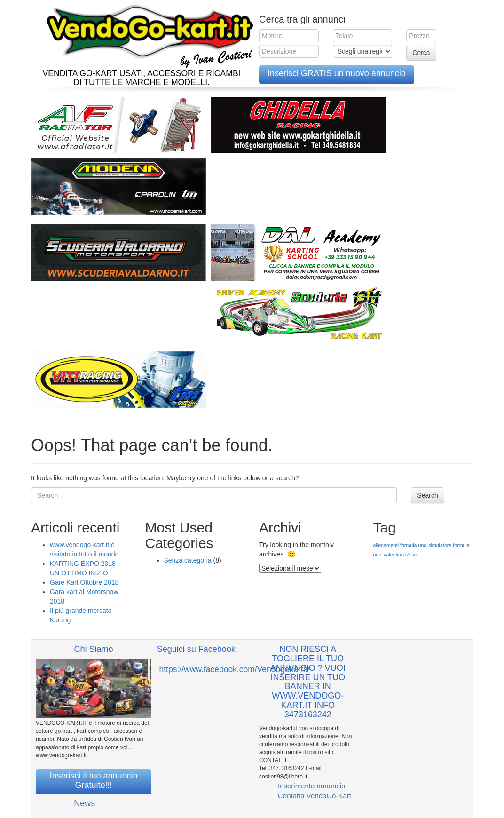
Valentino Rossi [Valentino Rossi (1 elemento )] (400, 555)
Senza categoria (188, 560)
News (84, 803)
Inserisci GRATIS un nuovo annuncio (337, 73)
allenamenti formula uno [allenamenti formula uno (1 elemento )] (400, 545)
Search (427, 495)
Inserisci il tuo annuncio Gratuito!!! (93, 780)
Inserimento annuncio (311, 786)
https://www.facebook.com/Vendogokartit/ (235, 669)
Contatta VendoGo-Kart (315, 796)
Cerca (421, 53)
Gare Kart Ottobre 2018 (84, 582)
